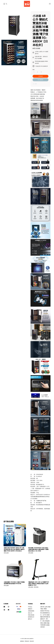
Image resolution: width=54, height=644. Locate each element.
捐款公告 (30, 613)
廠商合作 (30, 619)
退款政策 (32, 641)
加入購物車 (40, 80)
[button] (4, 4)
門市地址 (30, 607)
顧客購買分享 (31, 617)
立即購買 (40, 76)
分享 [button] (35, 84)
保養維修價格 (31, 611)
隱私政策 (27, 641)
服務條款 (22, 641)
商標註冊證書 (31, 615)
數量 (34, 70)
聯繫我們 (30, 609)
